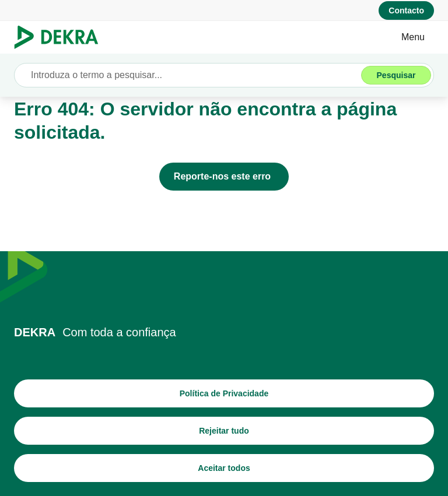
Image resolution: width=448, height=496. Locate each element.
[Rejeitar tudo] (224, 431)
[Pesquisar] (396, 75)
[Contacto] (406, 10)
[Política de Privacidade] (224, 393)
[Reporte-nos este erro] (224, 177)
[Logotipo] (61, 37)
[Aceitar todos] (224, 468)
